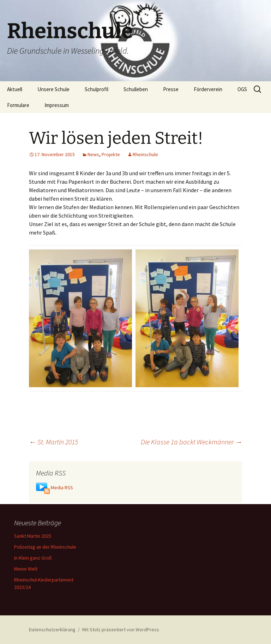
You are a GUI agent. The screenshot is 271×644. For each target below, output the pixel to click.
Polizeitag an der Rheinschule (45, 547)
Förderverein (208, 89)
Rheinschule (145, 154)
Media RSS (62, 488)
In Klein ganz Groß (33, 558)
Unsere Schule (53, 89)
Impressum (57, 105)
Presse (171, 89)
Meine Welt (26, 569)
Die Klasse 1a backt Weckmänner (191, 442)
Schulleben (136, 89)
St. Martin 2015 (53, 442)
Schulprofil (97, 89)
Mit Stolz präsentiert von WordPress (121, 630)
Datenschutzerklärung (52, 630)
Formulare (18, 105)
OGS (242, 89)
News (93, 154)
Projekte (111, 154)
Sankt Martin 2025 (33, 536)
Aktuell (15, 89)
